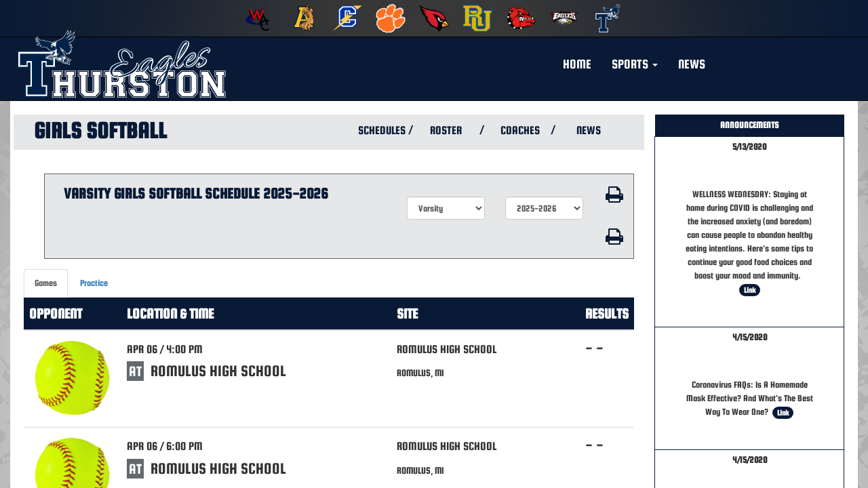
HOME (577, 64)
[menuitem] (260, 18)
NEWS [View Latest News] (589, 130)
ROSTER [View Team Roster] (446, 130)
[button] (635, 64)
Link (750, 290)
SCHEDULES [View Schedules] (380, 130)
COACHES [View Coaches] (520, 130)
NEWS (692, 64)
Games (46, 283)
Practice (94, 283)
